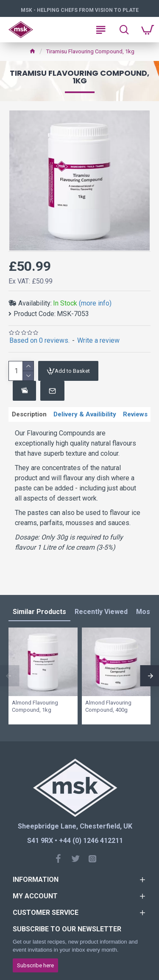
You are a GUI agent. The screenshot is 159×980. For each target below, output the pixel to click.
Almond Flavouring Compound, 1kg (35, 706)
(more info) (95, 303)
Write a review (98, 340)
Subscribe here (35, 965)
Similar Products (39, 612)
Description (29, 414)
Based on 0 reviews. (39, 340)
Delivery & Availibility (85, 414)
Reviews (135, 414)
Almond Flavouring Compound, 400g (108, 706)
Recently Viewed (101, 612)
